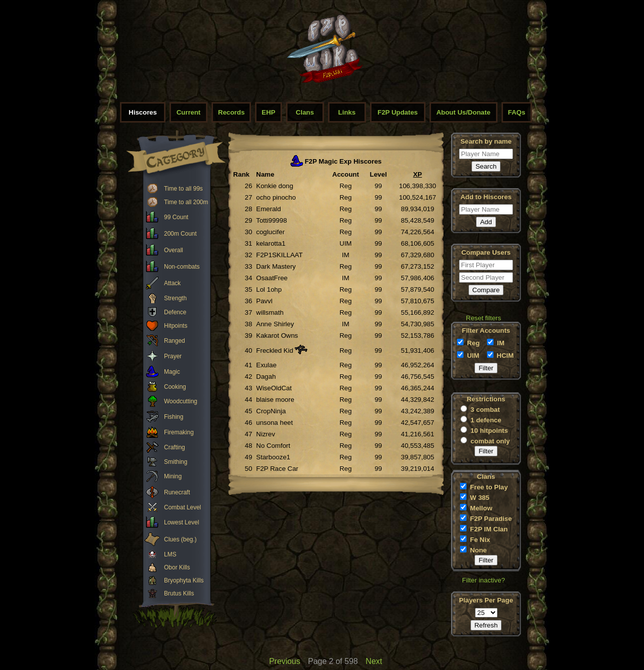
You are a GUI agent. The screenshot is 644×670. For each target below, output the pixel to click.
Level (378, 174)
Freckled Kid (274, 351)
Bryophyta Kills (184, 580)
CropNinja (271, 411)
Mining (173, 476)
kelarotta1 (271, 243)
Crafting (174, 447)
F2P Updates (398, 112)
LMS (170, 554)
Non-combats (182, 267)
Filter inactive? (483, 580)
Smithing (176, 462)
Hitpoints (176, 326)
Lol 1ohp (269, 289)
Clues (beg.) (180, 539)
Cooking (175, 387)
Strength (175, 298)
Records (231, 112)
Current (188, 112)
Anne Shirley (275, 324)
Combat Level (182, 507)
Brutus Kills (179, 593)
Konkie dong (274, 186)
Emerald (268, 209)
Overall (173, 250)
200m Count (180, 234)
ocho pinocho (276, 197)
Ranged (174, 341)
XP (417, 174)
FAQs (517, 112)
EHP (268, 112)
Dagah (266, 377)
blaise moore (275, 400)
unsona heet (274, 423)
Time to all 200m (186, 202)
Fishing (174, 417)
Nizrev (265, 434)
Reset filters (483, 318)
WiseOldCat (274, 388)
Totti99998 (271, 220)
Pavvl (264, 301)
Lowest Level (181, 522)
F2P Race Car (277, 469)
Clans (305, 112)
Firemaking (179, 432)
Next (374, 661)
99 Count (176, 217)
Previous (284, 661)
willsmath (270, 312)
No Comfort (273, 446)
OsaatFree (272, 278)
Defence (175, 312)
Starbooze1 (273, 457)
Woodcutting (181, 401)
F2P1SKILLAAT (279, 255)
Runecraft (177, 492)
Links (347, 112)
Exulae (266, 365)
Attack (172, 283)
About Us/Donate (463, 112)
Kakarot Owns (277, 336)
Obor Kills (177, 567)
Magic (172, 372)
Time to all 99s (183, 189)
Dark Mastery (276, 266)
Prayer (173, 356)
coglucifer (270, 232)
